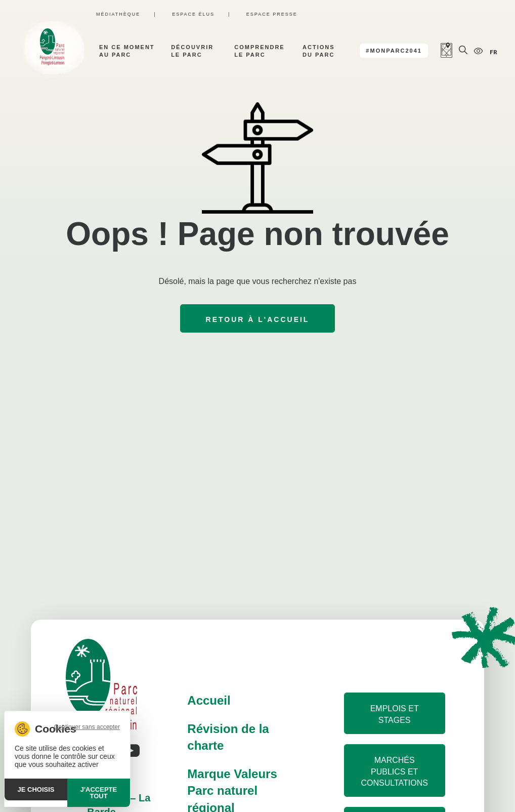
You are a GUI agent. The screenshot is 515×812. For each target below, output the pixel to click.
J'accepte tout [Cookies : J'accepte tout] (99, 793)
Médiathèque (118, 14)
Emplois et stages (395, 714)
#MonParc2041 (394, 51)
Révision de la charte (228, 737)
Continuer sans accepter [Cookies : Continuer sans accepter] (87, 727)
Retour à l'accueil (258, 319)
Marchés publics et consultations (394, 772)
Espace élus (193, 14)
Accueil (209, 700)
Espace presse (272, 14)
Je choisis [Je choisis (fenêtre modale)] (36, 789)
